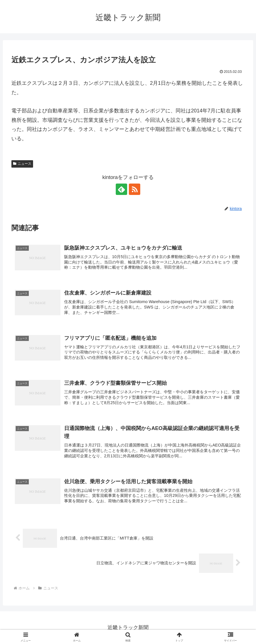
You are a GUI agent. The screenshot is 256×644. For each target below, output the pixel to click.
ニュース (22, 164)
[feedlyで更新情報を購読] (121, 189)
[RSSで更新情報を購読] (135, 189)
